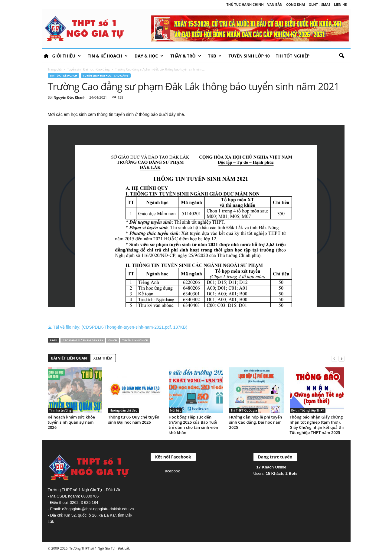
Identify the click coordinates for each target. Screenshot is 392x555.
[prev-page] (334, 358)
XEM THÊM (103, 358)
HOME (46, 56)
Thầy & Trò (186, 56)
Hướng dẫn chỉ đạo (124, 410)
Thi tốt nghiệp (293, 56)
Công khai (296, 4)
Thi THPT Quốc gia (244, 410)
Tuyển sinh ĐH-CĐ (135, 340)
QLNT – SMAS (320, 4)
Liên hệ (340, 4)
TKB (215, 56)
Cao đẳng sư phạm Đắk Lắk (83, 340)
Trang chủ (55, 69)
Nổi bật (176, 410)
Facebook (171, 471)
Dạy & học (149, 56)
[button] (341, 56)
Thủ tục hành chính (245, 4)
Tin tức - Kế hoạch (64, 76)
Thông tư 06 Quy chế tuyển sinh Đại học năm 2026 (134, 420)
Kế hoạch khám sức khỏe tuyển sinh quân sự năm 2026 (72, 422)
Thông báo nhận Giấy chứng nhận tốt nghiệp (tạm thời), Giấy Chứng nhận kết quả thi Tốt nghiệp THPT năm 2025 (317, 425)
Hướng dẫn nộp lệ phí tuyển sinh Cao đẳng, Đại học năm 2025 (256, 422)
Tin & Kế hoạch (108, 56)
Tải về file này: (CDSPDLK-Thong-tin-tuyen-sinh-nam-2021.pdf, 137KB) (118, 327)
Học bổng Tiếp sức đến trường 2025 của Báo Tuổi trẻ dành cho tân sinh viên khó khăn (194, 425)
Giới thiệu (67, 56)
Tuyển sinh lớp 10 (249, 56)
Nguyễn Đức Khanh (70, 97)
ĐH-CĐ (113, 340)
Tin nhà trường (60, 410)
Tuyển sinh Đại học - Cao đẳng (88, 69)
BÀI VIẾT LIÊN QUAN (69, 358)
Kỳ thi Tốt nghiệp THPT (308, 410)
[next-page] (341, 358)
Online (271, 467)
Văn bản (275, 4)
